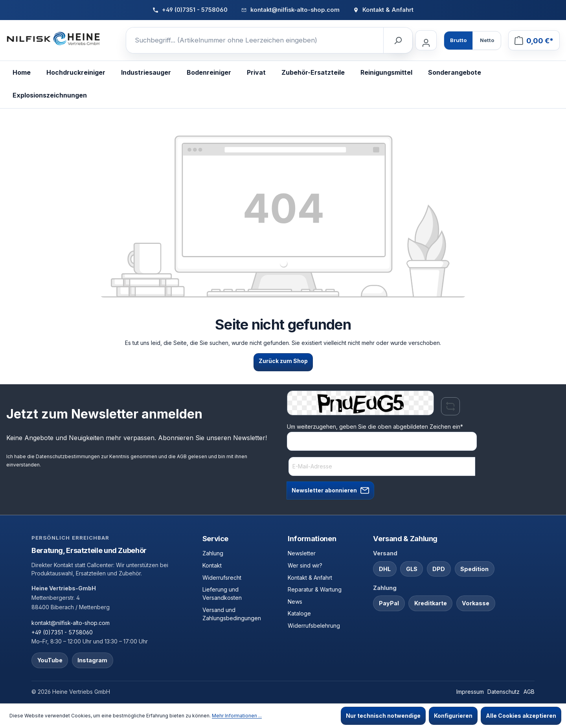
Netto (487, 40)
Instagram (92, 660)
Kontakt (212, 565)
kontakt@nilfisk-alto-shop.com (71, 623)
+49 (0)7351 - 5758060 (62, 632)
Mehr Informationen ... (237, 716)
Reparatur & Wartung (315, 589)
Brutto (458, 40)
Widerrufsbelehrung (314, 626)
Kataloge (299, 613)
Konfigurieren (453, 716)
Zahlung (213, 553)
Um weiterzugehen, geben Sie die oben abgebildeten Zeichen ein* (375, 427)
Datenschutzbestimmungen (68, 456)
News (295, 602)
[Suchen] (398, 41)
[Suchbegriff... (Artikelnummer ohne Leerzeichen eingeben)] (255, 41)
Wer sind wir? (305, 565)
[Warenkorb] (534, 40)
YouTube (50, 660)
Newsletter (302, 553)
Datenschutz (504, 692)
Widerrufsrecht (222, 578)
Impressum (470, 692)
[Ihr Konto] (426, 40)
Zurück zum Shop (283, 361)
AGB (182, 456)
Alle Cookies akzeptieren (521, 716)
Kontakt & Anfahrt (310, 578)
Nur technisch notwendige (383, 716)
